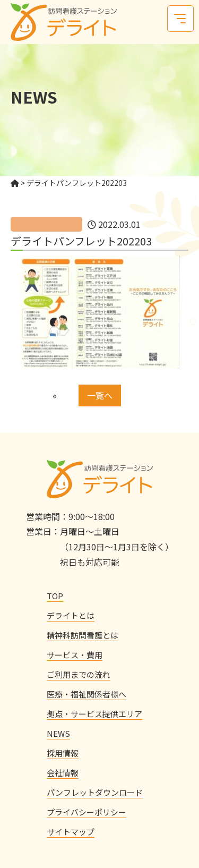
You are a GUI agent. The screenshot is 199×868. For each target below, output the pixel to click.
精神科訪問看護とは (83, 635)
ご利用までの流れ (79, 674)
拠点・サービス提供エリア (94, 714)
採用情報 (63, 753)
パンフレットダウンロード (95, 792)
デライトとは (71, 615)
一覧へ (100, 395)
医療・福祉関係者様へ (86, 694)
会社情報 (63, 773)
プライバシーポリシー (86, 812)
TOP (55, 596)
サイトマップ (71, 832)
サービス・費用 (75, 655)
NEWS (58, 733)
